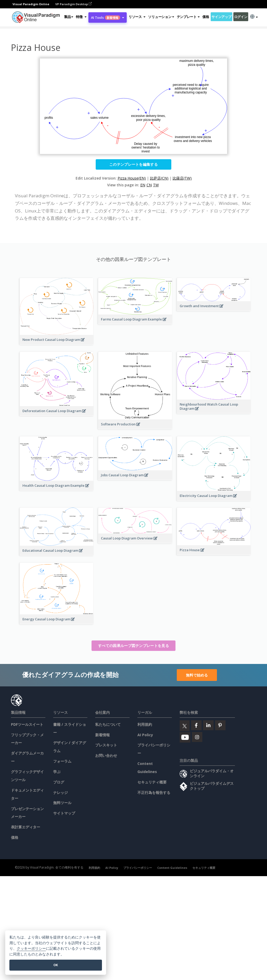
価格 (206, 17)
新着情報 (102, 735)
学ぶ (57, 772)
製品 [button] (69, 17)
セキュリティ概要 (152, 782)
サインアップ (221, 17)
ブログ (59, 782)
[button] (81, 17)
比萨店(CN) (159, 178)
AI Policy (145, 735)
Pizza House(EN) (132, 178)
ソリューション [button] (161, 17)
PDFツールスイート (27, 724)
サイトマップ (64, 813)
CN (149, 185)
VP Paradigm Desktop (74, 4)
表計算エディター (26, 827)
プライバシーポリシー (138, 868)
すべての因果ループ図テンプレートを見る (133, 646)
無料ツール (62, 803)
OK (56, 965)
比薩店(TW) (182, 178)
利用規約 (145, 724)
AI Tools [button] (108, 17)
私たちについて (108, 724)
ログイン (241, 17)
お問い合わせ (106, 755)
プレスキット (106, 745)
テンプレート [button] (188, 17)
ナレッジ (60, 792)
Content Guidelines (172, 868)
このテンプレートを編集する (133, 164)
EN (143, 185)
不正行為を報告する (154, 792)
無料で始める (197, 675)
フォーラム (62, 761)
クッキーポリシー (31, 949)
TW (156, 185)
